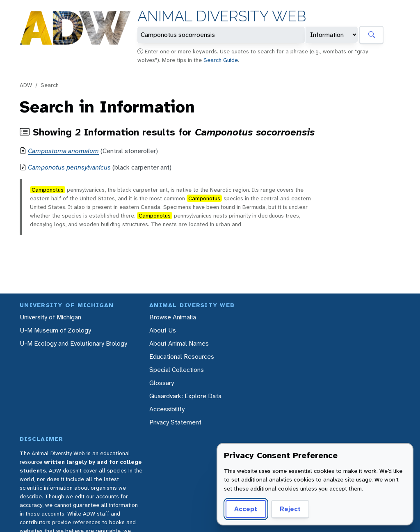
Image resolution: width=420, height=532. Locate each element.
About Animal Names (179, 343)
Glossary (162, 383)
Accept (246, 509)
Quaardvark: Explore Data (185, 396)
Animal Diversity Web (222, 16)
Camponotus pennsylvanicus (69, 167)
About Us (163, 330)
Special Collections (177, 370)
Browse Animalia (173, 317)
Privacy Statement (175, 422)
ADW (26, 85)
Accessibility (167, 409)
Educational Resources (182, 357)
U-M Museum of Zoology (55, 330)
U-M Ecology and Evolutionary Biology (73, 343)
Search (50, 85)
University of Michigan (50, 317)
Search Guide (221, 60)
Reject (290, 509)
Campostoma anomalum (63, 151)
